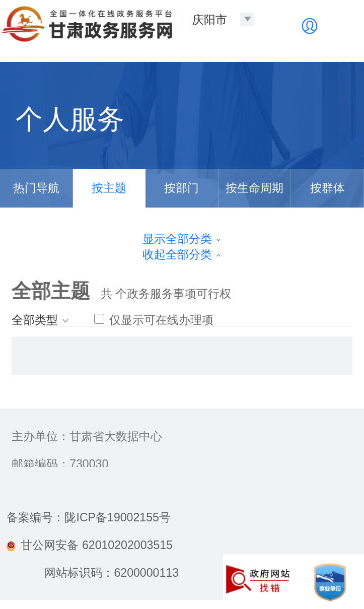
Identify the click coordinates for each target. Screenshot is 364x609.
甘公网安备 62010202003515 (89, 545)
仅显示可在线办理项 (154, 320)
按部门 (181, 188)
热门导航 (36, 188)
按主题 (109, 188)
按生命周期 (254, 188)
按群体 (327, 188)
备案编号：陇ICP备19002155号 (88, 517)
